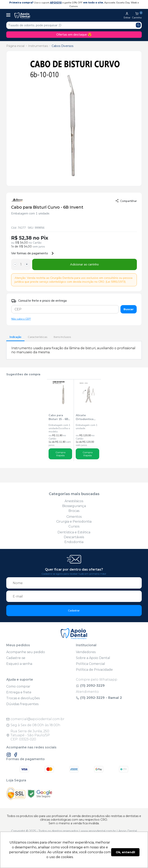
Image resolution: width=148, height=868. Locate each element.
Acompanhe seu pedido (26, 652)
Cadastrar (74, 611)
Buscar (129, 309)
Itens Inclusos (62, 337)
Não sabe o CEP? (21, 319)
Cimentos (74, 517)
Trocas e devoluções (23, 698)
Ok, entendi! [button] (125, 852)
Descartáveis (74, 537)
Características (37, 337)
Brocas (74, 511)
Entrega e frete (19, 692)
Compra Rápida (60, 454)
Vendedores (86, 652)
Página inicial (15, 46)
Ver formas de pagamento (33, 253)
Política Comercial (91, 664)
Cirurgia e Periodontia (74, 522)
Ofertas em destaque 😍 (74, 35)
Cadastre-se (16, 658)
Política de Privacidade (94, 670)
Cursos (74, 526)
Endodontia (74, 542)
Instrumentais (38, 46)
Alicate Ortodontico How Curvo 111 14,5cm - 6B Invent (86, 417)
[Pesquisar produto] (138, 25)
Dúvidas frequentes (22, 704)
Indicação (15, 337)
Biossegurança (74, 506)
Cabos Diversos (62, 46)
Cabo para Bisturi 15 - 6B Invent (58, 417)
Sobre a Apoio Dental (93, 658)
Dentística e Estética (74, 532)
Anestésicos (74, 501)
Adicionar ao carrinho (84, 264)
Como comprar (18, 686)
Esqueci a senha (19, 664)
